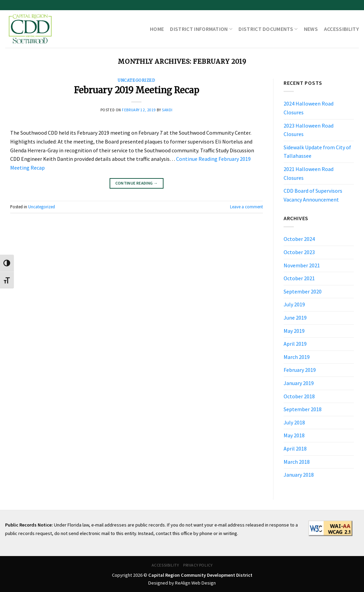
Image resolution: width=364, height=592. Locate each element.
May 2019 (294, 331)
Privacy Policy (198, 565)
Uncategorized (136, 80)
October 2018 (299, 396)
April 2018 (295, 448)
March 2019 (297, 357)
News (311, 29)
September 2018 (303, 409)
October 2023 (299, 252)
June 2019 (295, 318)
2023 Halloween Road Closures (309, 130)
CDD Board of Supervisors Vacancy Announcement (313, 195)
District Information (201, 29)
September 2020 (303, 291)
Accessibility (341, 29)
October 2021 (299, 278)
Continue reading (137, 183)
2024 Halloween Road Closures (309, 108)
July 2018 (294, 422)
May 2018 (294, 435)
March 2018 (297, 462)
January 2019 (299, 383)
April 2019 (295, 344)
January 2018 (299, 475)
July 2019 (294, 304)
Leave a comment (246, 207)
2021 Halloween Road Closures (309, 173)
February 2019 (300, 370)
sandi (167, 110)
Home (157, 29)
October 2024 (299, 239)
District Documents (268, 29)
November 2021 (302, 265)
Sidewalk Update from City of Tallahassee (317, 152)
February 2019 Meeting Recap (137, 90)
